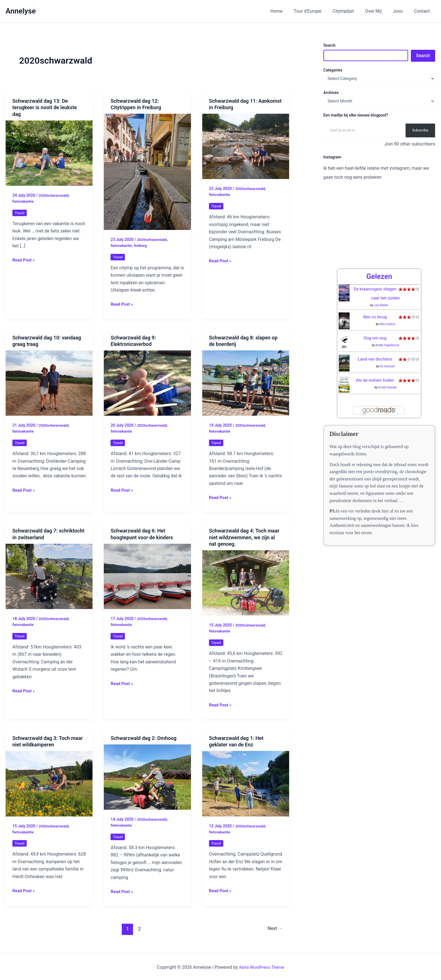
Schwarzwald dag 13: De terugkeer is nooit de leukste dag (45, 108)
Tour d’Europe (318, 11)
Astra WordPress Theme (262, 966)
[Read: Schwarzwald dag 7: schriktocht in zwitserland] (49, 575)
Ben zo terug (375, 305)
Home (289, 11)
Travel (20, 212)
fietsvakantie (24, 201)
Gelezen (379, 264)
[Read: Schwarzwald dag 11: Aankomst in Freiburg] (246, 146)
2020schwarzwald (55, 195)
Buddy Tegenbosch (387, 333)
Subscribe (420, 130)
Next (274, 927)
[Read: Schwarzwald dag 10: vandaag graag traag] (49, 382)
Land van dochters (375, 347)
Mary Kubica (387, 312)
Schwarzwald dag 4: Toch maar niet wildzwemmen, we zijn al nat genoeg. (244, 537)
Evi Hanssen (387, 354)
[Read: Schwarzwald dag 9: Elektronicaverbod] (147, 382)
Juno (401, 11)
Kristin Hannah (387, 376)
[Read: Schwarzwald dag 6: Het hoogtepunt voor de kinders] (147, 575)
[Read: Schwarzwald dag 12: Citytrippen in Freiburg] (147, 172)
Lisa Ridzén (381, 293)
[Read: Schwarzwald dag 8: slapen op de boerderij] (246, 382)
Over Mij (379, 11)
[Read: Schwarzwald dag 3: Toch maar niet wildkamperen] (49, 782)
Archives (331, 93)
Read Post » (24, 260)
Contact (423, 11)
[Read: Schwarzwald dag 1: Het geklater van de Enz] (246, 782)
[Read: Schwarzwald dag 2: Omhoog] (147, 776)
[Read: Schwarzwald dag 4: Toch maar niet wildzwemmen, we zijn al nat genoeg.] (246, 582)
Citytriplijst (351, 11)
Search (329, 45)
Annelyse (21, 11)
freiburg (142, 245)
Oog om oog (375, 326)
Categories (333, 70)
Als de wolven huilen (375, 368)
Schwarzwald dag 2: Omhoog (143, 737)
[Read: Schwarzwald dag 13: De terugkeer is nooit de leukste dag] (49, 153)
